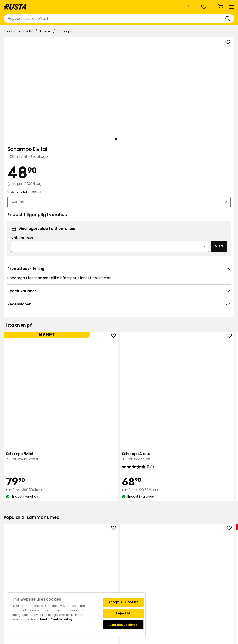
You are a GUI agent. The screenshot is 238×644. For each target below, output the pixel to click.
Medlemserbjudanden (161, 553)
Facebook (205, 563)
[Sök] (125, 18)
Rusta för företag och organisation (93, 5)
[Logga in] (187, 18)
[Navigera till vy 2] (47, 182)
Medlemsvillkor (155, 558)
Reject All (123, 613)
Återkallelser (31, 573)
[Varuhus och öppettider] (156, 18)
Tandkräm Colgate (27, 462)
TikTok (202, 553)
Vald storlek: (168, 119)
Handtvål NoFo (165, 462)
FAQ (147, 563)
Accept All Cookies (123, 602)
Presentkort (31, 582)
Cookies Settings (123, 625)
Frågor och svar (34, 558)
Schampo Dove (165, 325)
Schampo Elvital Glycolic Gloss (119, 328)
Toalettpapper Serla (73, 462)
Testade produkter (101, 587)
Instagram (206, 558)
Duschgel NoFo (211, 462)
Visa (208, 183)
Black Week (95, 592)
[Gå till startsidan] (21, 18)
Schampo (66, 43)
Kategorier (139, 5)
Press (90, 573)
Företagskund (97, 582)
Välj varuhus (167, 175)
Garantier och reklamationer (45, 587)
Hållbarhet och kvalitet (48, 5)
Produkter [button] (17, 32)
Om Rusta (94, 558)
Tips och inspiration (55, 32)
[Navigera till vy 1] (24, 182)
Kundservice (16, 5)
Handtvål (119, 462)
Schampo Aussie (73, 325)
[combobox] (83, 18)
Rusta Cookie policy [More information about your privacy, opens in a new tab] (56, 619)
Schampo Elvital (27, 325)
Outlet (108, 32)
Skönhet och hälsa (20, 43)
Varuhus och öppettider (105, 553)
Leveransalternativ (37, 568)
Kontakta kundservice (39, 553)
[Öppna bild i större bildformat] (136, 163)
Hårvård (47, 43)
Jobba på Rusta (99, 568)
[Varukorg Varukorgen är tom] (225, 18)
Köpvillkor (29, 563)
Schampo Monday (211, 325)
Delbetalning (32, 577)
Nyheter (88, 32)
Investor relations (100, 577)
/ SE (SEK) (215, 5)
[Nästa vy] (136, 113)
